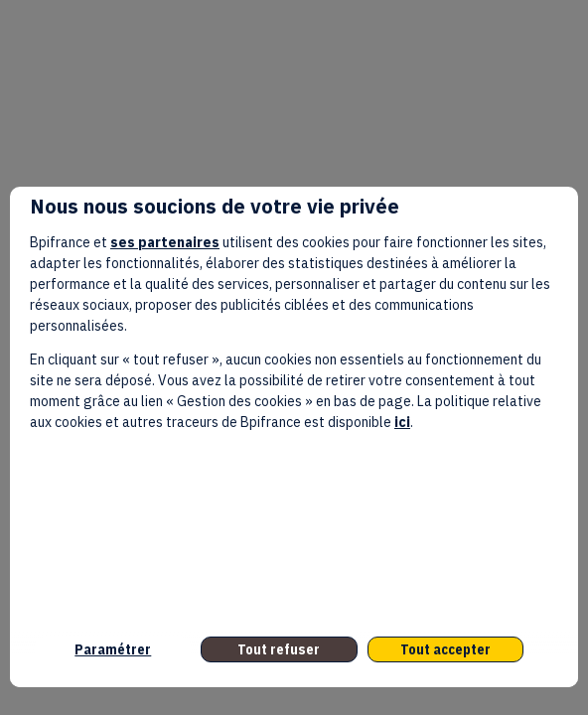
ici (402, 422)
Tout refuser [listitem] (279, 649)
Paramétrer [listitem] (113, 649)
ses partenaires (165, 242)
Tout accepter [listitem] (445, 649)
